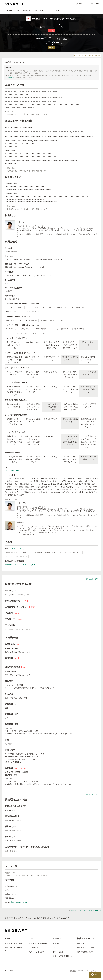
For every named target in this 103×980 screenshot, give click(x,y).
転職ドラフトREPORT (38, 943)
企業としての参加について (63, 957)
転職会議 (73, 971)
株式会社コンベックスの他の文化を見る (20, 565)
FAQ (55, 948)
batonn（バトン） (92, 971)
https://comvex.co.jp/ (19, 902)
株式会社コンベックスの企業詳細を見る (87, 55)
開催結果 (27, 11)
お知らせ (57, 943)
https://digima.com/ (12, 471)
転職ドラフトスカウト (14, 943)
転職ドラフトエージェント (15, 949)
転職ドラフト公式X (37, 952)
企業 (18, 11)
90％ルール (12, 78)
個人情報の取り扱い (85, 952)
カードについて (18, 549)
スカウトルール (55, 11)
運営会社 (81, 943)
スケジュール (40, 11)
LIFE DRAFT (34, 948)
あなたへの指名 (34, 918)
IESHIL (81, 971)
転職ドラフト (10, 918)
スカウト (22, 918)
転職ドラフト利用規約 (86, 948)
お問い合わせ (58, 952)
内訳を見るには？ (92, 579)
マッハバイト (63, 971)
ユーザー (8, 11)
